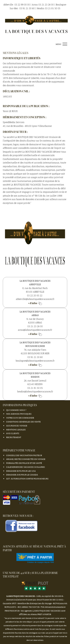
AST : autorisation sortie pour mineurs (27, 479)
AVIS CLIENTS (13, 433)
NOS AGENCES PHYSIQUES (19, 414)
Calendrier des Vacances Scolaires (26, 467)
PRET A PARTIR (44, 614)
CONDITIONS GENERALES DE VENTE (23, 422)
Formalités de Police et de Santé (24, 463)
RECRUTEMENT (14, 437)
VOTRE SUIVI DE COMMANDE (20, 418)
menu (58, 44)
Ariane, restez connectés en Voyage (26, 459)
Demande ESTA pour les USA (21, 471)
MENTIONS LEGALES (16, 429)
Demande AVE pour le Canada (22, 475)
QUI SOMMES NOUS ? (16, 410)
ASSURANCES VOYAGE (17, 426)
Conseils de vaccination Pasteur (24, 455)
